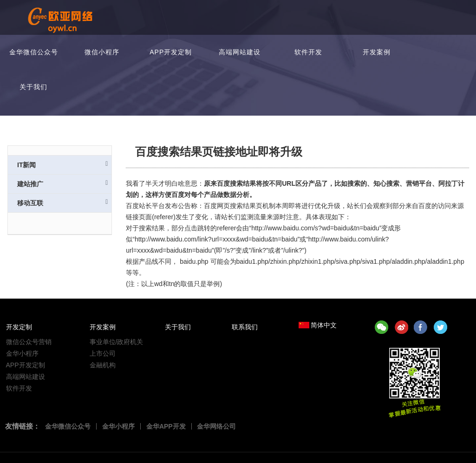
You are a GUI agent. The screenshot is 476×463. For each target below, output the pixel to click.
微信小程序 (102, 52)
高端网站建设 (240, 52)
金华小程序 (22, 353)
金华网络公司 (217, 426)
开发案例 (377, 52)
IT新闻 (62, 165)
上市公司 (103, 353)
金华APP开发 (166, 426)
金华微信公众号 (34, 52)
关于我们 (33, 87)
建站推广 (62, 184)
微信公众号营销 (29, 342)
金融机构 (103, 365)
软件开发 (308, 52)
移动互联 (62, 203)
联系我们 (245, 327)
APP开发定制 (171, 52)
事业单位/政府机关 (117, 342)
